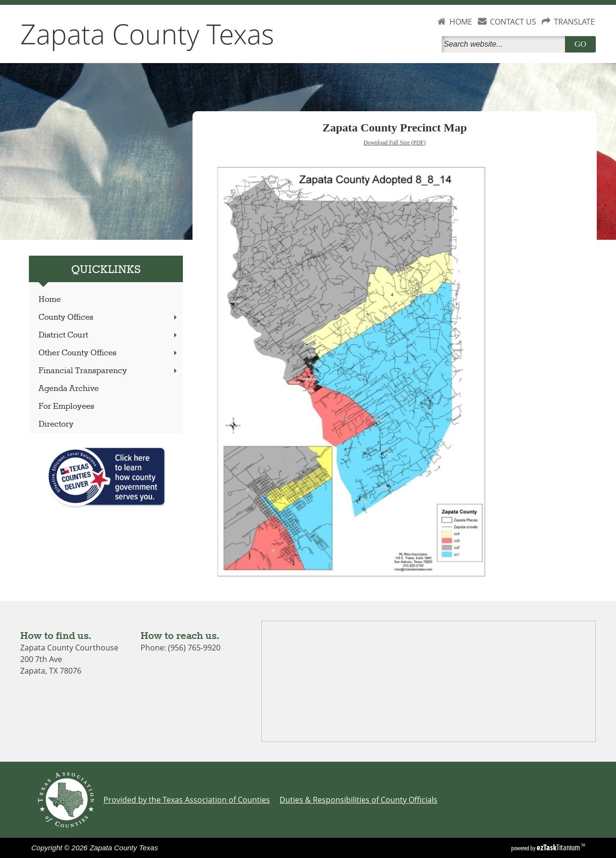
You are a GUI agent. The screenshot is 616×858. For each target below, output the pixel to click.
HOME (461, 22)
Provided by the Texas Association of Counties (187, 800)
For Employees (66, 407)
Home (50, 300)
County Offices (109, 318)
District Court (109, 335)
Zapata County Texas (147, 34)
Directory (56, 424)
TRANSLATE (574, 22)
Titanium (559, 847)
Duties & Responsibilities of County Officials (359, 800)
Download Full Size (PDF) (395, 143)
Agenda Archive (69, 389)
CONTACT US (513, 22)
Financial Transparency (109, 371)
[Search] (505, 44)
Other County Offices (109, 353)
